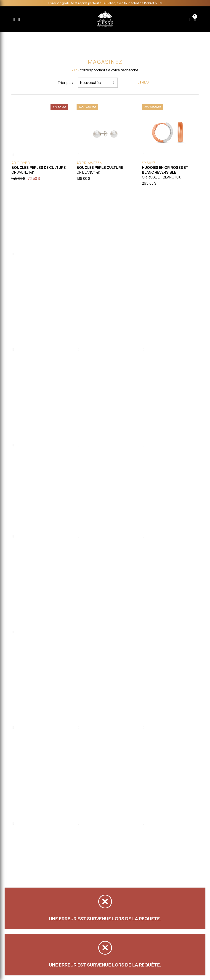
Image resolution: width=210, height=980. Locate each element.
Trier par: (65, 83)
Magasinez (105, 62)
